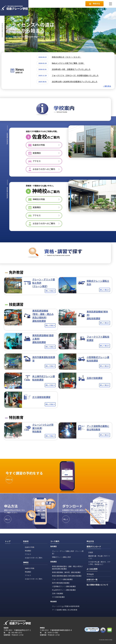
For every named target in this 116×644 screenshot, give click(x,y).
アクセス (28, 554)
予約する (95, 4)
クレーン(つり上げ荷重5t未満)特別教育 (66, 606)
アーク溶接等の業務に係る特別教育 (65, 610)
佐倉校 (40, 136)
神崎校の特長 (30, 568)
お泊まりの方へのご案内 (34, 558)
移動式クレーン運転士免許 (61, 557)
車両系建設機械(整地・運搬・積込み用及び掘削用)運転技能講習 (67, 568)
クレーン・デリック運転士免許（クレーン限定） (68, 552)
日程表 (91, 552)
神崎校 (40, 191)
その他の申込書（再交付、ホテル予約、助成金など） (99, 563)
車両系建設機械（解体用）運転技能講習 (66, 572)
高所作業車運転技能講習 (61, 583)
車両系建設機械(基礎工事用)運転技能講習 (67, 576)
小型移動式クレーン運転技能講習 (64, 586)
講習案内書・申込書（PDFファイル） (99, 557)
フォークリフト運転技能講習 (62, 579)
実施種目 (28, 551)
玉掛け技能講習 (58, 593)
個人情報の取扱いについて (97, 585)
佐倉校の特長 (30, 547)
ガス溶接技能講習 (58, 597)
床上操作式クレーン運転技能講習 (64, 590)
